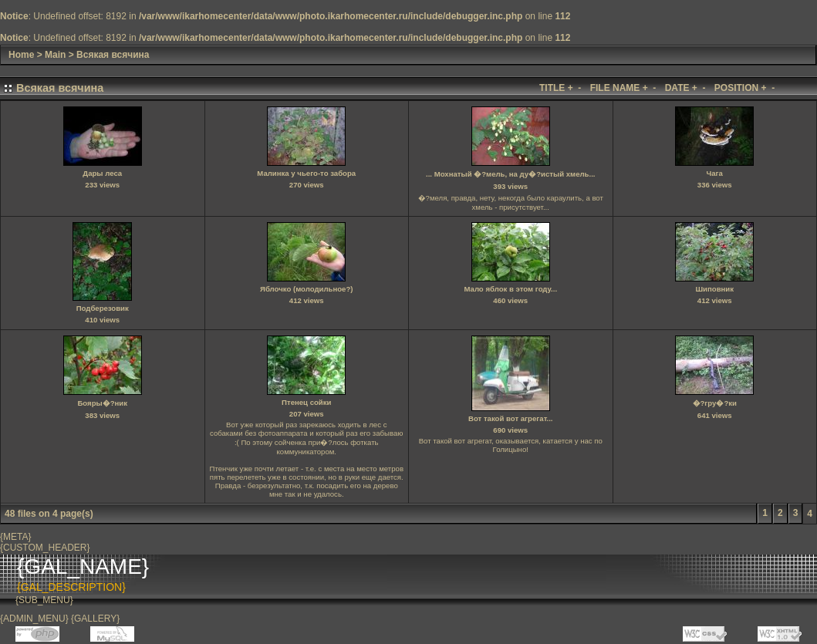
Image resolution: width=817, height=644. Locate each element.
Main (55, 55)
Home (21, 55)
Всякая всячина (113, 55)
